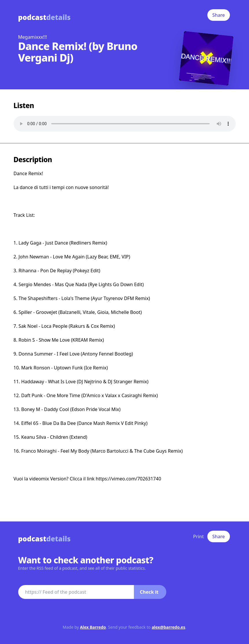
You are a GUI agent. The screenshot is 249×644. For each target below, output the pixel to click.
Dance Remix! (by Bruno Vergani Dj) (78, 52)
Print (199, 536)
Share (219, 15)
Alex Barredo (93, 627)
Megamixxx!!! (33, 37)
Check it (149, 592)
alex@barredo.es (168, 627)
